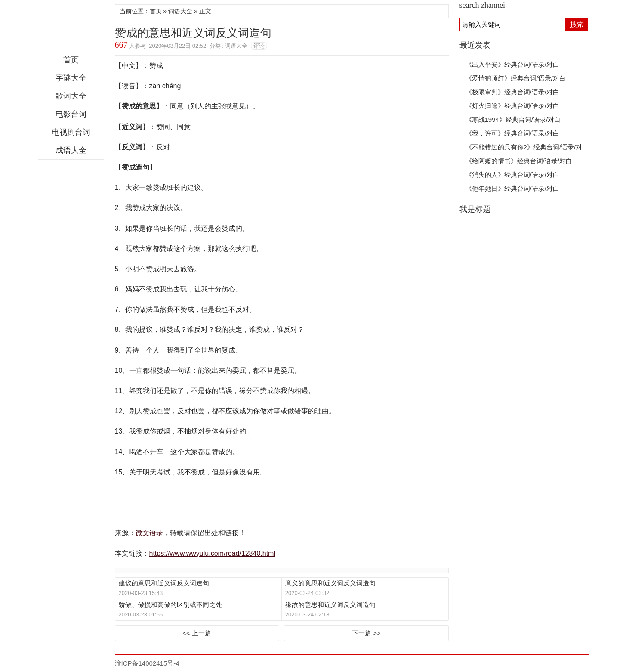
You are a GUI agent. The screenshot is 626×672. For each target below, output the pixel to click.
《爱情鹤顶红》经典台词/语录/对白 (516, 78)
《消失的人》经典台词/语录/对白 (512, 175)
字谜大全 (71, 78)
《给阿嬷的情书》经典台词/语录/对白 (519, 161)
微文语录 (71, 28)
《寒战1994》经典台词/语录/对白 (513, 119)
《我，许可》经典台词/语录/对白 (512, 133)
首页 (71, 60)
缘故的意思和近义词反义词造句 (330, 605)
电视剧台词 (71, 132)
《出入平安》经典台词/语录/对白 (512, 64)
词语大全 (180, 11)
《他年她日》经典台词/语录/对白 (512, 188)
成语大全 (71, 150)
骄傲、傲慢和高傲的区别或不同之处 (170, 605)
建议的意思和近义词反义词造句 (164, 583)
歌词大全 (71, 96)
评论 (259, 46)
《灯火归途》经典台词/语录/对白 (512, 106)
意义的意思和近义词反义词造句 (330, 583)
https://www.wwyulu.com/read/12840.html (212, 553)
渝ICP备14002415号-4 (147, 663)
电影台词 (71, 114)
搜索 (577, 24)
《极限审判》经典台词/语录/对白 (512, 92)
